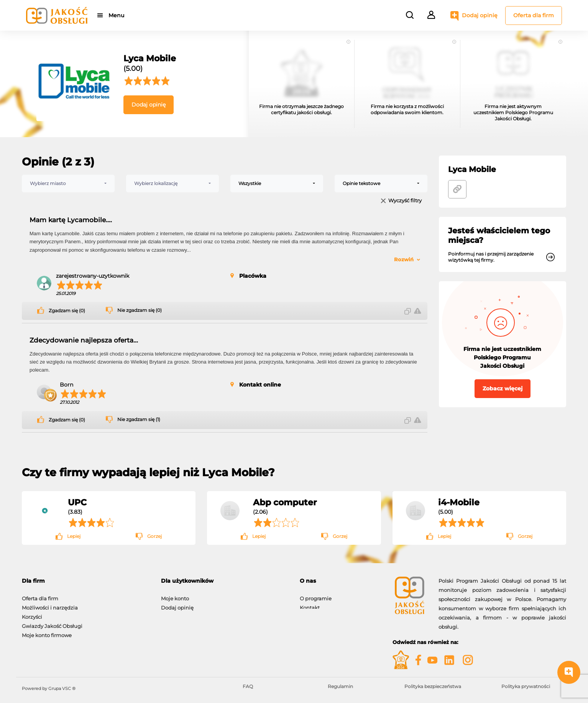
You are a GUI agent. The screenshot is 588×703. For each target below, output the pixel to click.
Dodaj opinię (480, 15)
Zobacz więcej (503, 388)
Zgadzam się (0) (67, 311)
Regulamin (340, 686)
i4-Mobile (459, 502)
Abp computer (285, 502)
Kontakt (310, 604)
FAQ (248, 686)
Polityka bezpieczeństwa (433, 686)
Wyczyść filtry (405, 201)
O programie (316, 595)
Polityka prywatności (526, 686)
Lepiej (74, 536)
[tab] (225, 581)
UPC (77, 502)
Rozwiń (404, 259)
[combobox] (68, 184)
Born (67, 385)
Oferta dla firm (534, 15)
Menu (117, 15)
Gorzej (154, 536)
